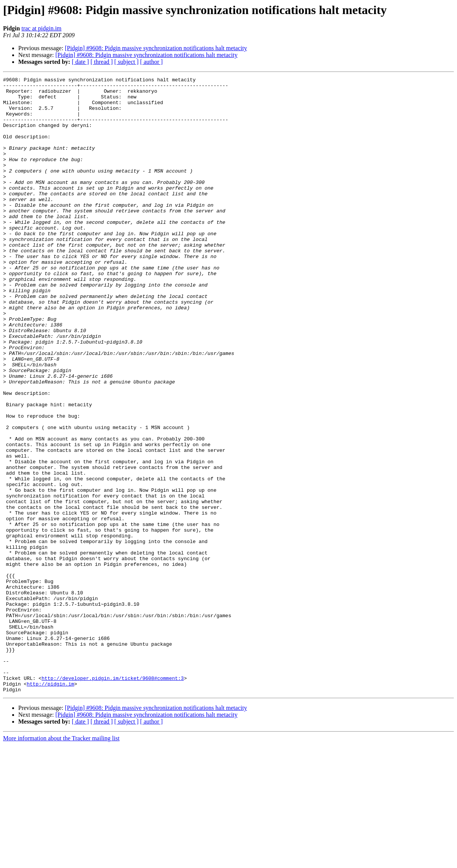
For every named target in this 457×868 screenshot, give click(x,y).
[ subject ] (127, 62)
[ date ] (80, 62)
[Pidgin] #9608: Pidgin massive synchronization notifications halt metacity (156, 48)
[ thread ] (102, 62)
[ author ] (152, 62)
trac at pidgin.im (41, 28)
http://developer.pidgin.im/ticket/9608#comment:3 (112, 799)
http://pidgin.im (50, 806)
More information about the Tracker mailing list (61, 861)
